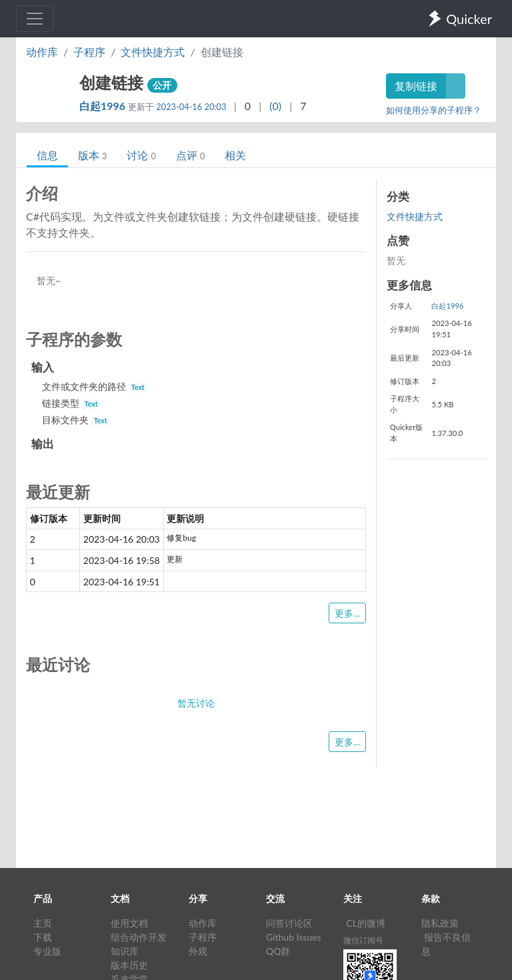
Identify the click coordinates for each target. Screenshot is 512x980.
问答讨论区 (289, 923)
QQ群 (278, 951)
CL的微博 (366, 923)
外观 (198, 951)
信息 (47, 155)
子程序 (89, 52)
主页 (43, 923)
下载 (43, 937)
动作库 (42, 52)
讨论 (141, 155)
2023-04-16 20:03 (191, 107)
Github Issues (294, 937)
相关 (235, 155)
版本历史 (129, 965)
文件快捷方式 (153, 52)
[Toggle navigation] (35, 19)
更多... (347, 613)
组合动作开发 (139, 937)
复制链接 (416, 86)
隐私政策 (440, 923)
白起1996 (104, 106)
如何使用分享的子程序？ (434, 110)
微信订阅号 (363, 940)
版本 (92, 155)
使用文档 (129, 923)
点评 (190, 155)
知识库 (125, 951)
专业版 (47, 951)
